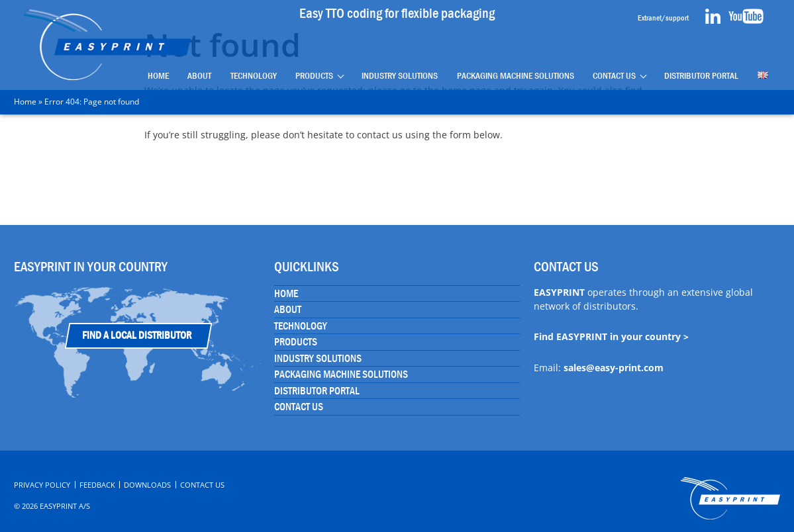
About (200, 75)
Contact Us (614, 75)
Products (315, 75)
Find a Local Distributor (137, 335)
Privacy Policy (42, 485)
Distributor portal (701, 75)
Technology (254, 75)
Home (158, 75)
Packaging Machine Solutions (516, 75)
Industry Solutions (400, 75)
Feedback (97, 485)
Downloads (147, 485)
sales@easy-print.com (614, 368)
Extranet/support (663, 18)
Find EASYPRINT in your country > (611, 336)
